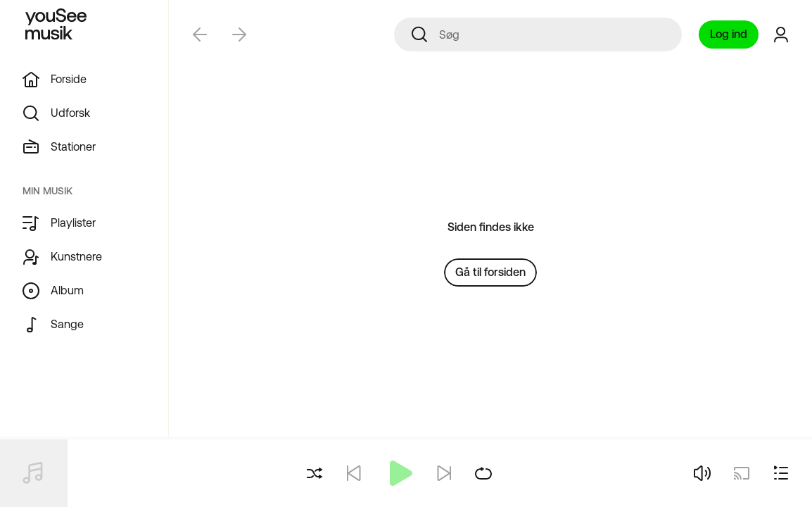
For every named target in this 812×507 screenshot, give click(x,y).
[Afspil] (399, 473)
